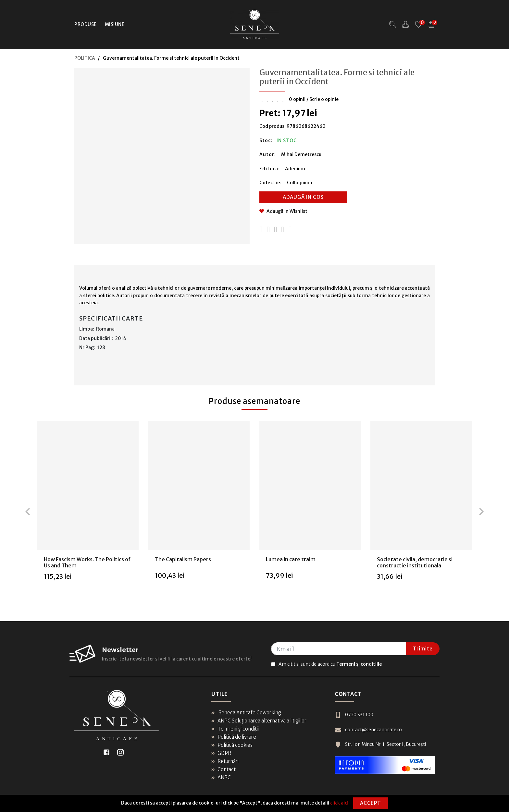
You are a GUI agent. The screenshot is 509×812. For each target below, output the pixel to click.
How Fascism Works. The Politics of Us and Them (87, 562)
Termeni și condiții (235, 729)
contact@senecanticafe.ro (368, 730)
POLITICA (85, 58)
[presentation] (28, 512)
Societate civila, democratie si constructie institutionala (415, 562)
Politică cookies (232, 745)
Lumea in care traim (291, 559)
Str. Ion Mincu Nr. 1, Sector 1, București (380, 744)
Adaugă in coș (303, 197)
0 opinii (297, 99)
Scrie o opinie (324, 99)
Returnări (225, 761)
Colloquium (300, 183)
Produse (86, 24)
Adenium (295, 169)
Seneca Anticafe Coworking (246, 713)
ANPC (221, 777)
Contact (223, 769)
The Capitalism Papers (183, 559)
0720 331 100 (354, 715)
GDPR (221, 753)
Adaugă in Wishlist (283, 211)
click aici (339, 803)
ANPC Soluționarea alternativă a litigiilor (259, 721)
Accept (371, 803)
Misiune (115, 24)
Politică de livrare (234, 737)
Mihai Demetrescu (301, 154)
